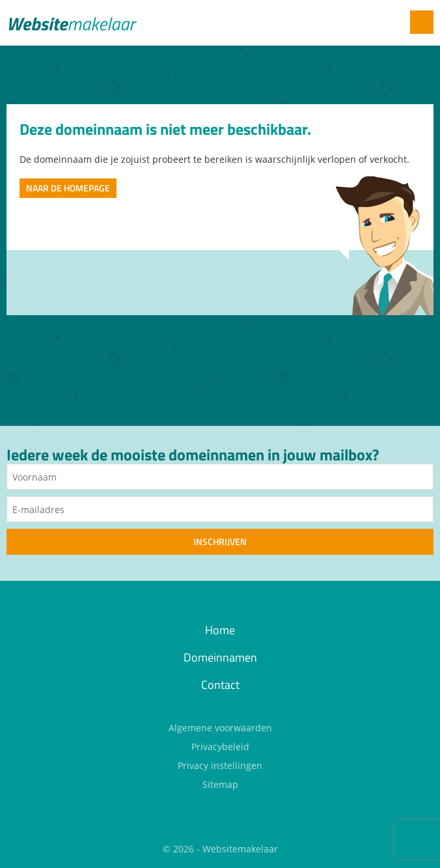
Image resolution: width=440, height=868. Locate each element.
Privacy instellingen (220, 765)
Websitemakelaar (240, 849)
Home (220, 630)
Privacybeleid (220, 747)
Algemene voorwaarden (220, 728)
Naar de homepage (68, 188)
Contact (220, 685)
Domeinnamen (220, 657)
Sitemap (220, 784)
